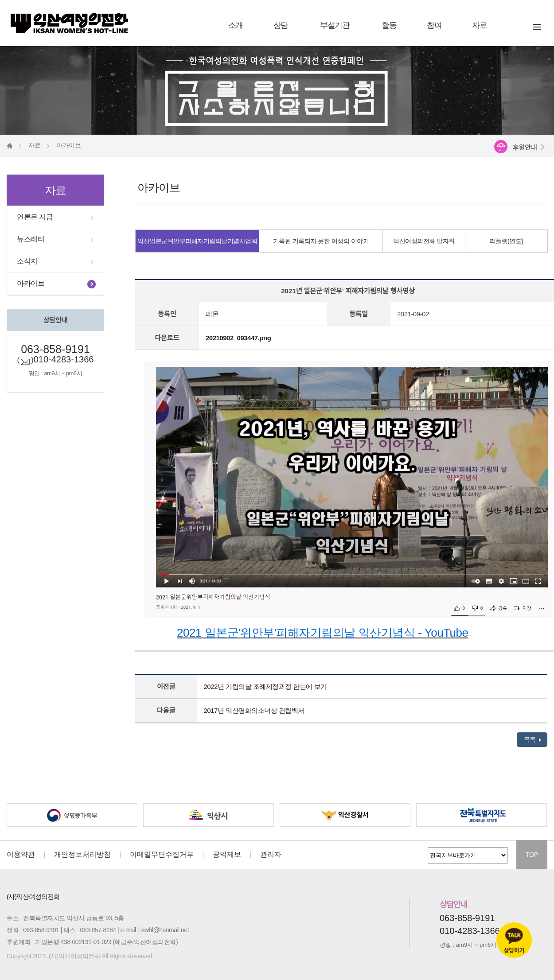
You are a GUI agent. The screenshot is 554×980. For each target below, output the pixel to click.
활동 (389, 25)
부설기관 (335, 25)
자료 (479, 25)
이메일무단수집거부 (162, 855)
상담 (281, 25)
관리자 (271, 855)
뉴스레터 (31, 239)
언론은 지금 (35, 217)
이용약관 (21, 855)
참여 (434, 25)
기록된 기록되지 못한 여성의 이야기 (321, 241)
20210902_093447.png (238, 338)
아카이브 (31, 283)
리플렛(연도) (507, 241)
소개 (236, 25)
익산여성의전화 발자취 (424, 241)
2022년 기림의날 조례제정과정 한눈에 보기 (265, 686)
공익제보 (227, 855)
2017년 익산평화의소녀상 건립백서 (254, 710)
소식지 (27, 261)
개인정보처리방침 (82, 855)
